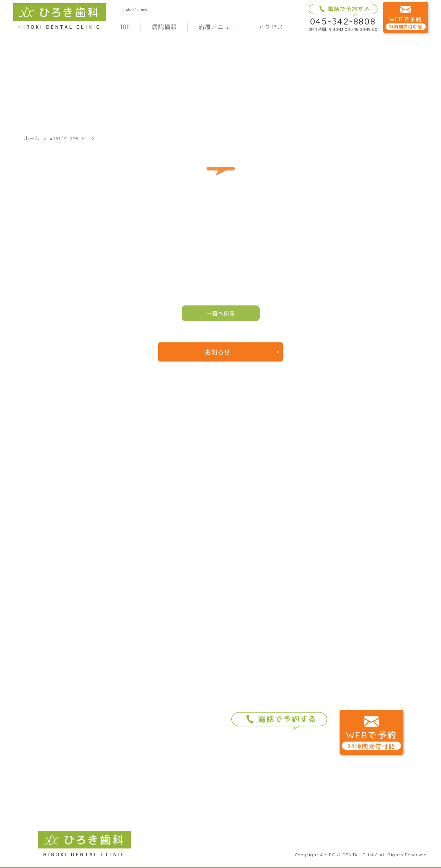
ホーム (32, 138)
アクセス (271, 27)
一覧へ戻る (221, 313)
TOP (125, 27)
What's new (64, 138)
